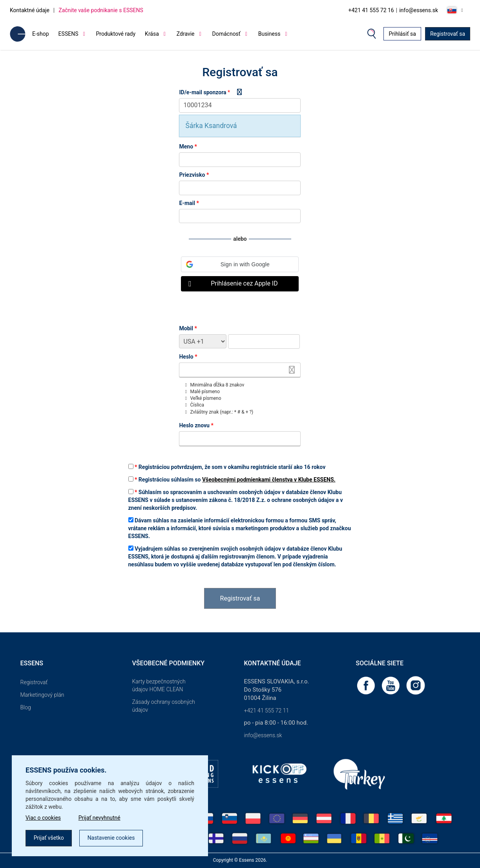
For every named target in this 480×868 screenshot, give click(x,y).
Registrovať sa (448, 34)
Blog (26, 707)
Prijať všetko (49, 838)
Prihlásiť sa (402, 34)
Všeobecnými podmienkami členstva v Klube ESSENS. (269, 480)
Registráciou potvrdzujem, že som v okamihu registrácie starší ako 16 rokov (227, 467)
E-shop (41, 34)
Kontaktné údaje (30, 10)
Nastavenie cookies (112, 838)
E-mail (189, 203)
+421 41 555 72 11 (267, 711)
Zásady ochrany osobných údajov (164, 706)
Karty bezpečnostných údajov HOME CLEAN (159, 685)
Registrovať (34, 682)
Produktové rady (116, 34)
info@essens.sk (419, 10)
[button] (240, 264)
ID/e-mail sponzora (203, 92)
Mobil (188, 328)
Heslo (188, 357)
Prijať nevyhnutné (100, 818)
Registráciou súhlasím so (232, 480)
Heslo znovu (196, 425)
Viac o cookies (43, 818)
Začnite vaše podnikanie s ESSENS (101, 10)
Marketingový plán (42, 695)
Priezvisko (194, 175)
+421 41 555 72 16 (371, 10)
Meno (188, 146)
